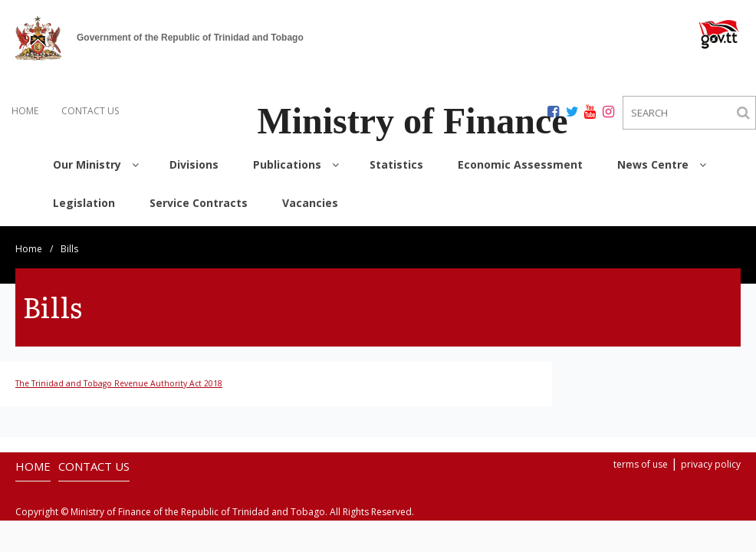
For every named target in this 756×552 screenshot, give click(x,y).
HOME (25, 111)
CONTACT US (90, 111)
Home (29, 249)
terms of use (641, 464)
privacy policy (711, 464)
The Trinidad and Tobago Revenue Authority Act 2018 (119, 383)
